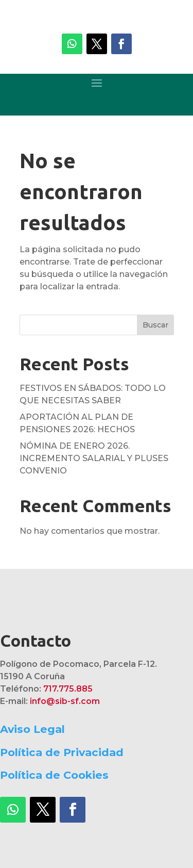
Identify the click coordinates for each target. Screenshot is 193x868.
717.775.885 (68, 689)
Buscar (155, 325)
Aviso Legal (32, 729)
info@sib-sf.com (65, 701)
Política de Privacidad (62, 752)
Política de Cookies (54, 775)
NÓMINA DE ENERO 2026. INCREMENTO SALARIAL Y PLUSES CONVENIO (94, 458)
